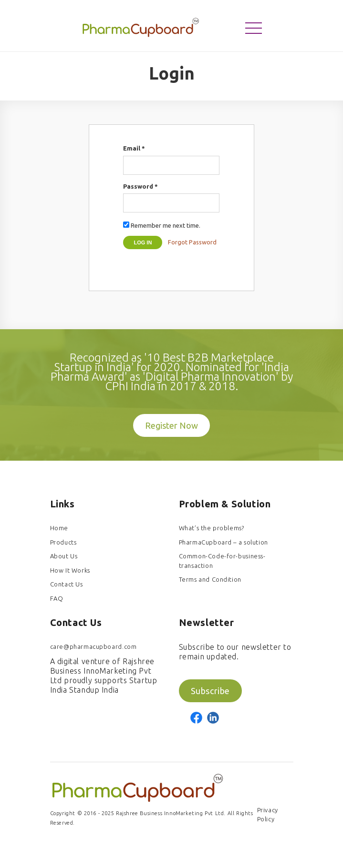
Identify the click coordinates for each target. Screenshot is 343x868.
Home (59, 528)
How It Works (70, 570)
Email (134, 148)
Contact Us (67, 584)
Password (140, 186)
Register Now (171, 425)
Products (63, 542)
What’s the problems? (212, 528)
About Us (64, 556)
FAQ (57, 598)
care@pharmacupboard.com (94, 646)
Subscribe (210, 691)
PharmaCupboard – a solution (223, 542)
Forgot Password (192, 242)
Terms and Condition (210, 579)
